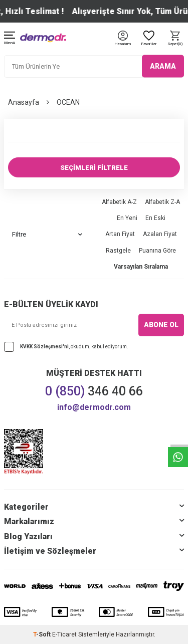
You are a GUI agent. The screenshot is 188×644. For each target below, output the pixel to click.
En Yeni (127, 218)
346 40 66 (94, 391)
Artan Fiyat (120, 234)
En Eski (155, 218)
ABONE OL (161, 325)
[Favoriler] (149, 39)
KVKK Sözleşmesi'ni (44, 347)
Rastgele (118, 251)
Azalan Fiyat (160, 234)
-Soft (43, 634)
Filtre (47, 235)
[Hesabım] (123, 44)
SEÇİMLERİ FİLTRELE (94, 168)
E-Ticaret (64, 634)
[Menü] (10, 39)
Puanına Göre (157, 251)
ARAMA (163, 66)
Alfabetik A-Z (119, 202)
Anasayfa (24, 102)
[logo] (43, 38)
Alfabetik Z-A (162, 202)
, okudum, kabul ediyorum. (66, 347)
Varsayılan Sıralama (141, 267)
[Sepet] (175, 39)
